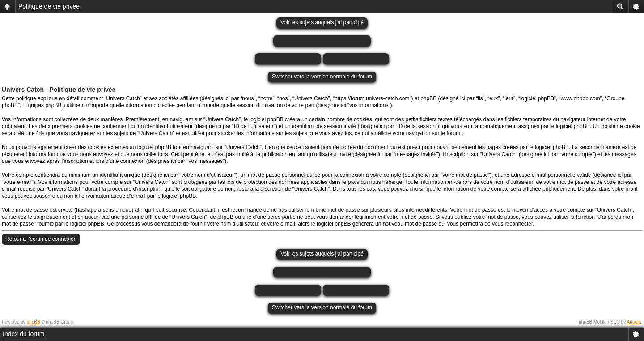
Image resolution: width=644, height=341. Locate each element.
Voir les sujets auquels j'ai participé (322, 22)
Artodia (634, 322)
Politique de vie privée (49, 6)
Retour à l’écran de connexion (41, 239)
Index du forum (23, 334)
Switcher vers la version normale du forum (322, 77)
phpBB (34, 322)
